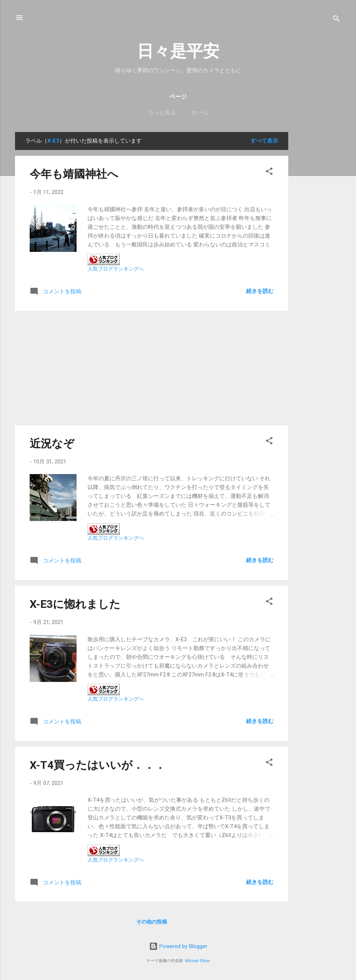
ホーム (178, 113)
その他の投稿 (152, 922)
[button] (269, 172)
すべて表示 (264, 141)
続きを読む (260, 291)
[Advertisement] (318, 242)
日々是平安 (178, 51)
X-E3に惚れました (75, 604)
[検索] (337, 20)
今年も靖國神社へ (74, 174)
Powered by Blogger (178, 946)
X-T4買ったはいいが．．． (98, 765)
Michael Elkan (197, 961)
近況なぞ (52, 443)
